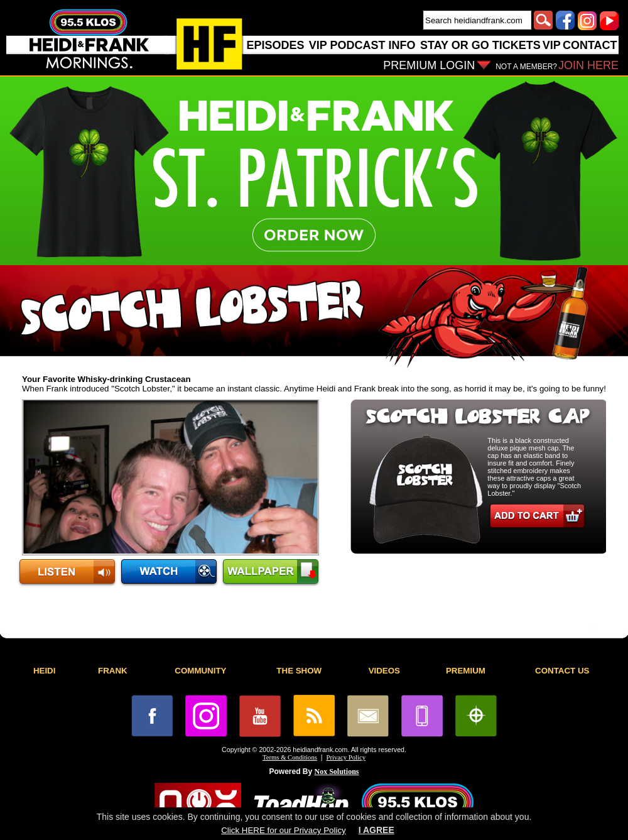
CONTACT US (562, 671)
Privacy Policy (346, 757)
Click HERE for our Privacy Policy (283, 830)
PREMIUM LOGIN (429, 65)
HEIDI (45, 671)
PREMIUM (466, 671)
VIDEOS (384, 671)
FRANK (113, 671)
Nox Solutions (337, 772)
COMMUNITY (200, 671)
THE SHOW (299, 671)
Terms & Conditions (290, 757)
